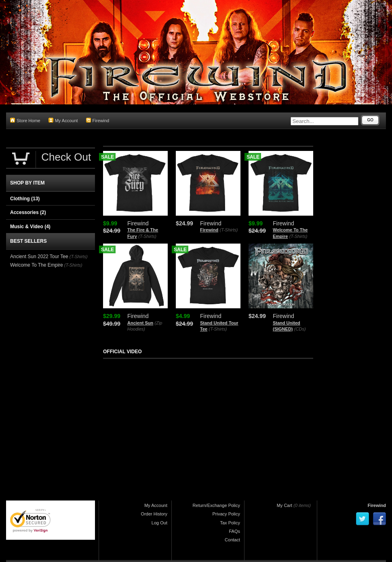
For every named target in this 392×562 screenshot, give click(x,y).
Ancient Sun (140, 323)
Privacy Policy (226, 514)
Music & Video (30, 227)
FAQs (234, 531)
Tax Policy (230, 523)
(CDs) (300, 329)
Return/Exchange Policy (216, 505)
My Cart (285, 505)
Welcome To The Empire (37, 265)
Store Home (25, 120)
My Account (63, 120)
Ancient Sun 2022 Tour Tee (39, 257)
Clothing (25, 199)
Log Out (159, 523)
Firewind (98, 120)
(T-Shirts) (147, 236)
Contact (232, 540)
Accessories (28, 212)
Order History (154, 514)
